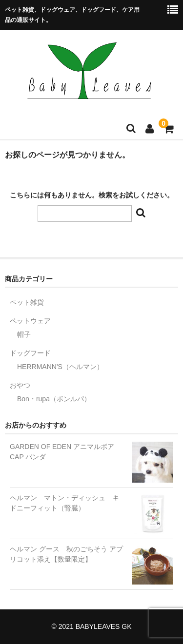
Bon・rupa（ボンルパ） (54, 399)
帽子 (24, 334)
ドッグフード (30, 353)
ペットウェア (30, 321)
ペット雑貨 (27, 302)
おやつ (20, 385)
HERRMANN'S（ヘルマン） (60, 367)
